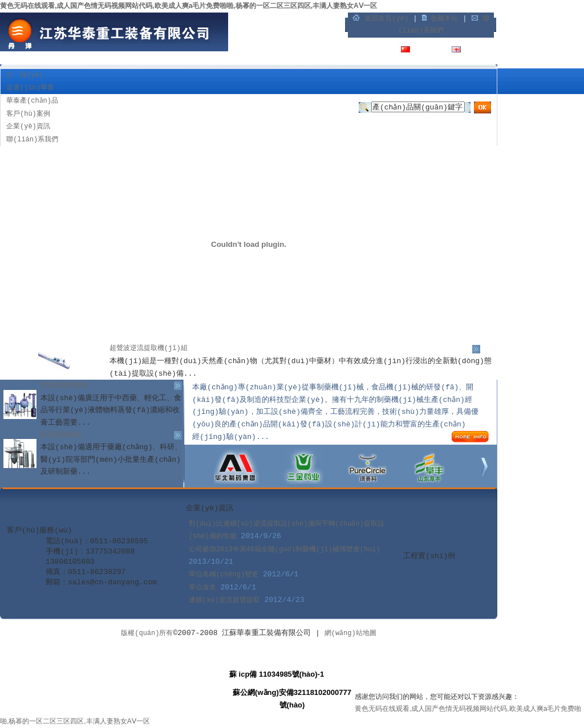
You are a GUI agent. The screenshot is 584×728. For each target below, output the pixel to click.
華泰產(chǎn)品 (32, 101)
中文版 (425, 51)
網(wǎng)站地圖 (350, 633)
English (480, 51)
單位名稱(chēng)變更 (224, 575)
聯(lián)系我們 (32, 140)
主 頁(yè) (25, 75)
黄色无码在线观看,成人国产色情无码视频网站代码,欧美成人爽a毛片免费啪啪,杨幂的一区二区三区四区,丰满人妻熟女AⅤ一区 (188, 6)
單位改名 (202, 588)
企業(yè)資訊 (28, 127)
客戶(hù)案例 (28, 114)
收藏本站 (444, 19)
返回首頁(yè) (386, 19)
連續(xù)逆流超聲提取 (224, 600)
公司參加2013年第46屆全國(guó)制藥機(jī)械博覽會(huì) (285, 550)
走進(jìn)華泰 (30, 88)
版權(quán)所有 (147, 633)
